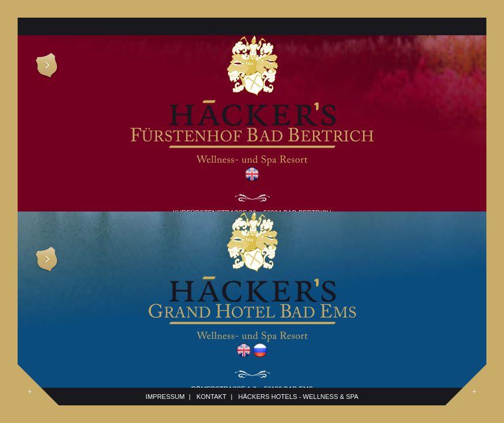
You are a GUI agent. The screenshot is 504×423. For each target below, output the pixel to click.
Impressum (165, 397)
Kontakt (211, 397)
